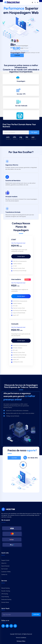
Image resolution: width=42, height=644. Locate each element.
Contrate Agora (21, 296)
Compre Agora (21, 256)
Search (34, 132)
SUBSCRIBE (36, 614)
